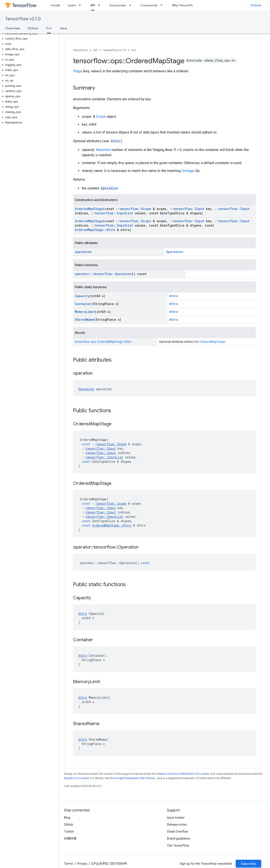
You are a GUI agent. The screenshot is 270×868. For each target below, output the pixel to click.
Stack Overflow (178, 832)
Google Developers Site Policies (135, 778)
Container (83, 304)
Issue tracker (176, 818)
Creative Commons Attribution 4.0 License (183, 774)
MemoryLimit (85, 312)
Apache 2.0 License (76, 778)
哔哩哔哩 (70, 839)
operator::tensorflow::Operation (103, 274)
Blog (67, 818)
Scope (101, 117)
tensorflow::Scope (135, 209)
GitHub (256, 5)
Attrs (115, 141)
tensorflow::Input (189, 209)
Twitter (69, 832)
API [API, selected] (93, 5)
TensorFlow (80, 50)
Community (149, 5)
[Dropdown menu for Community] (163, 5)
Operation (109, 188)
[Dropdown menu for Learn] (81, 5)
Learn (72, 5)
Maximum (103, 150)
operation (83, 252)
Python (33, 28)
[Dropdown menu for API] (100, 5)
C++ (134, 50)
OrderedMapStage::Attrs (95, 230)
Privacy (82, 864)
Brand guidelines (179, 839)
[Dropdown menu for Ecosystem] (131, 5)
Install (55, 5)
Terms (69, 864)
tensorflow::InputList (114, 213)
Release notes (177, 825)
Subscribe (248, 864)
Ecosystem (118, 5)
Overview (13, 28)
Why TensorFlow (184, 5)
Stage (78, 71)
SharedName (84, 320)
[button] (29, 33)
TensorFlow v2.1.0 (23, 19)
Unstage (188, 171)
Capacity (82, 296)
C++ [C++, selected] (49, 28)
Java (63, 28)
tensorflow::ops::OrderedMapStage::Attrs (103, 342)
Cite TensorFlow (178, 845)
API (95, 50)
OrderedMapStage (89, 209)
